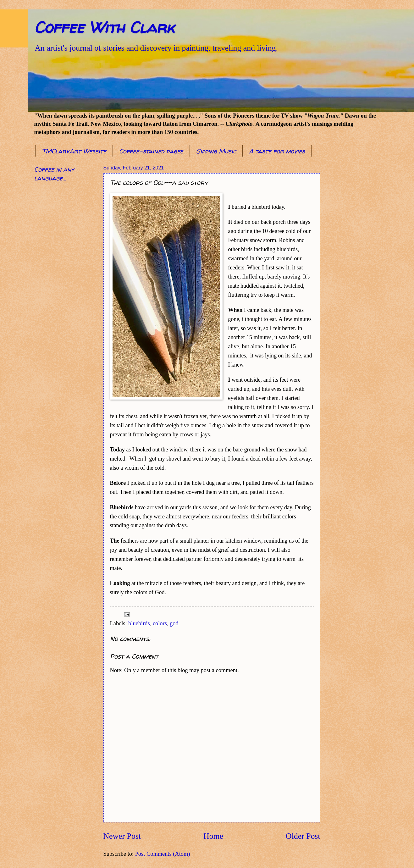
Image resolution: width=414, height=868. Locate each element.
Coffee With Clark (104, 27)
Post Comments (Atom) (163, 854)
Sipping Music (216, 151)
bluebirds (139, 623)
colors (160, 623)
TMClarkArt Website (74, 151)
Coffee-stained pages (151, 151)
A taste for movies (277, 151)
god (174, 623)
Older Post (303, 836)
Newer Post (122, 836)
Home (213, 836)
